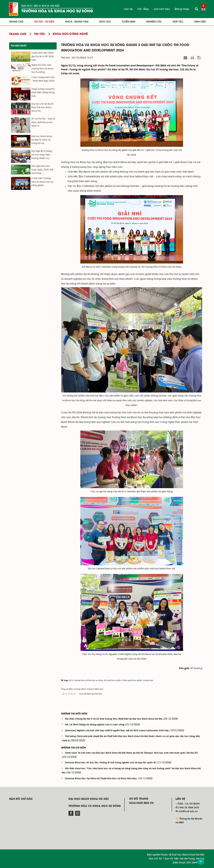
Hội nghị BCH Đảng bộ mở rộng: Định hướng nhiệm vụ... (42, 155)
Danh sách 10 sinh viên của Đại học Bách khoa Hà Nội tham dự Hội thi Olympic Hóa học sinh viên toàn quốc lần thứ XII (131, 753)
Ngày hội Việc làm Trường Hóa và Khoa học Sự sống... (42, 69)
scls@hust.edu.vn (188, 811)
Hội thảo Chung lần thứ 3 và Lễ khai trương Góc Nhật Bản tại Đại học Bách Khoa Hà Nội (114, 719)
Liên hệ (128, 9)
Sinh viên (200, 22)
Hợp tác (178, 22)
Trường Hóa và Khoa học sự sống (57, 11)
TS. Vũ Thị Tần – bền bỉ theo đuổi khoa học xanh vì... (43, 122)
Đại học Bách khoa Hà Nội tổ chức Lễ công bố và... (42, 140)
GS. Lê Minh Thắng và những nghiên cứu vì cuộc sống (95, 725)
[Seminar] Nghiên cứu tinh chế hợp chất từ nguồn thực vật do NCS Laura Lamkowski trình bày (117, 731)
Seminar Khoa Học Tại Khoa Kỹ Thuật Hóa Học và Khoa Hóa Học (101, 779)
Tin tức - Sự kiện (44, 22)
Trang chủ (16, 22)
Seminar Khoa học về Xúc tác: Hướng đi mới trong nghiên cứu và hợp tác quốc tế (110, 763)
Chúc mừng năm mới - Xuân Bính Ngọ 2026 (43, 79)
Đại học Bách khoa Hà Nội (40, 6)
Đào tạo (105, 22)
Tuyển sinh (129, 22)
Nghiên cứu (154, 22)
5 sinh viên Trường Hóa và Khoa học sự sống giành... (42, 182)
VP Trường (196, 668)
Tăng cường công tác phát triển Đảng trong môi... (43, 93)
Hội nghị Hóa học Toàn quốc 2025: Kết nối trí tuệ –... (42, 170)
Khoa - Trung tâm (77, 22)
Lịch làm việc (162, 9)
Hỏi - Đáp (143, 9)
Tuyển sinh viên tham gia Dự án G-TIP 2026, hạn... (43, 56)
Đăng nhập (182, 9)
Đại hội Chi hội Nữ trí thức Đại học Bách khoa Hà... (42, 108)
